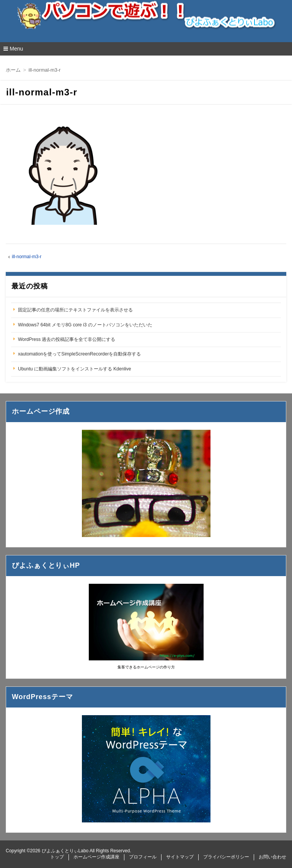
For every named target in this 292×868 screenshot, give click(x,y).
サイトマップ (180, 857)
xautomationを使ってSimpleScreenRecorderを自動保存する (79, 354)
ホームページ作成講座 (96, 857)
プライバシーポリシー (226, 857)
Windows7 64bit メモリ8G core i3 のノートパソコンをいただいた (85, 325)
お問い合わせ (272, 857)
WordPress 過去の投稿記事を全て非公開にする (67, 339)
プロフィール (143, 857)
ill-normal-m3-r (27, 257)
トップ (57, 857)
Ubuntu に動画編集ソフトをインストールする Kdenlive (74, 369)
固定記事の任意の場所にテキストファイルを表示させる (75, 310)
